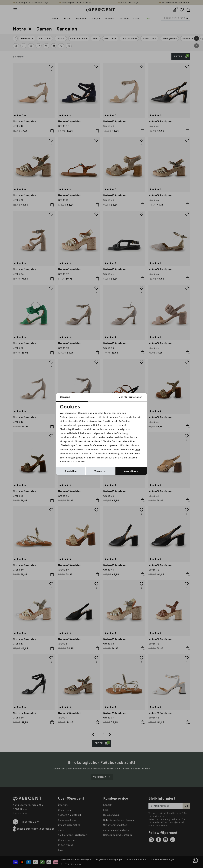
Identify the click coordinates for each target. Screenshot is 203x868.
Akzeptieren (131, 471)
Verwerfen (100, 471)
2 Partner (101, 425)
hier (138, 450)
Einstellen (71, 471)
